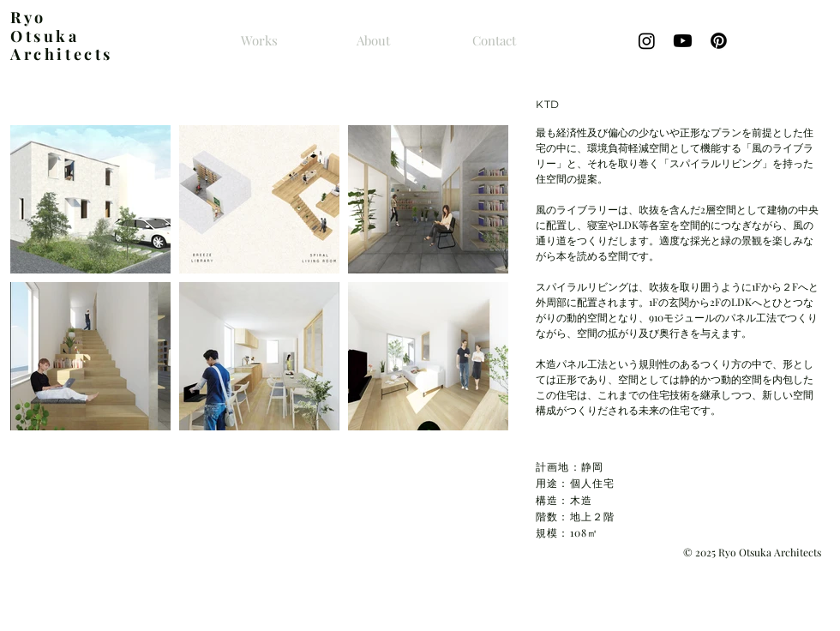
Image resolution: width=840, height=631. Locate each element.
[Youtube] (683, 41)
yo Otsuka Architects (62, 36)
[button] (90, 199)
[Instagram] (647, 41)
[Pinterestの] (719, 41)
